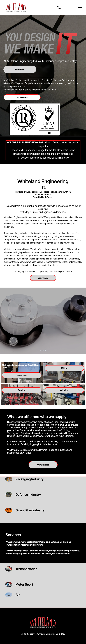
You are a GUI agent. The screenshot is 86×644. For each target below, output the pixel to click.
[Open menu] (80, 7)
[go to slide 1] (41, 350)
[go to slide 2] (43, 350)
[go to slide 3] (45, 350)
